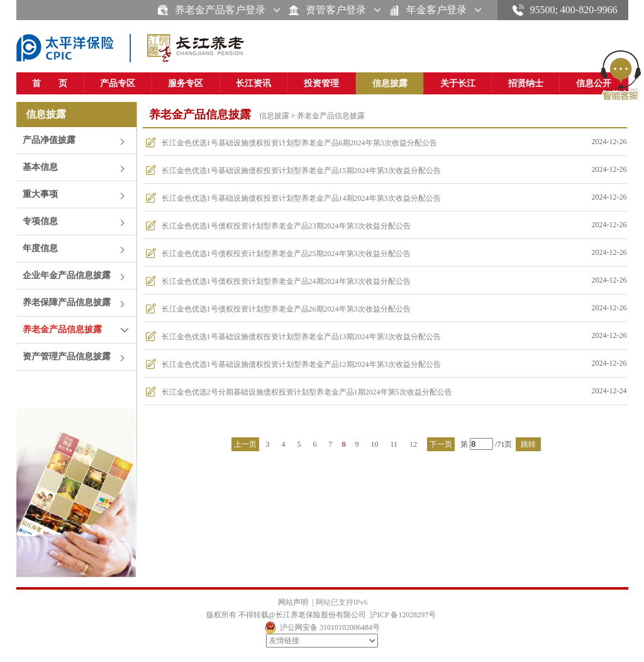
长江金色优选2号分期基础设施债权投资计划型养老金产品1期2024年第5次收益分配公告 (307, 392)
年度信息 (40, 248)
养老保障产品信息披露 (67, 302)
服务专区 (186, 83)
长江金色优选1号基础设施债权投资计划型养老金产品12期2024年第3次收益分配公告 (301, 364)
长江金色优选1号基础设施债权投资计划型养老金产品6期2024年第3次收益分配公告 (299, 143)
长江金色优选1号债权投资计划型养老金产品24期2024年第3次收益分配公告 (286, 281)
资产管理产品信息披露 (67, 356)
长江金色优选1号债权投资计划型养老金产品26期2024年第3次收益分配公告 (286, 309)
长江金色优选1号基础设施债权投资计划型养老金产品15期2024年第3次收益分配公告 (301, 171)
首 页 (50, 83)
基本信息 (40, 167)
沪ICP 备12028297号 (403, 615)
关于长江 (458, 83)
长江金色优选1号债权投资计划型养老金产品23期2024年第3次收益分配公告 (286, 226)
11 (394, 444)
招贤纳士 (526, 83)
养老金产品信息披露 (62, 329)
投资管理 (321, 83)
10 (375, 444)
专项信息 (40, 221)
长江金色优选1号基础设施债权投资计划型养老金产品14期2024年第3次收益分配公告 (301, 198)
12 (413, 444)
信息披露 (390, 83)
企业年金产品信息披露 (67, 275)
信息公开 (594, 83)
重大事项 (40, 194)
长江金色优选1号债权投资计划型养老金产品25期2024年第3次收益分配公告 (286, 254)
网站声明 (293, 602)
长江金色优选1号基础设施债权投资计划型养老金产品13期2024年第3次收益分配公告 (301, 337)
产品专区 (118, 83)
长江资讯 (253, 83)
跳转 (528, 444)
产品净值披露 (49, 140)
